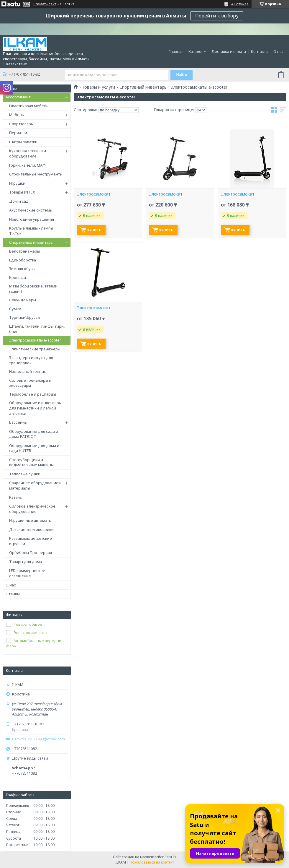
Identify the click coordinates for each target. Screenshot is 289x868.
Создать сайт (45, 4)
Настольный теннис (28, 371)
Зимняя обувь (22, 269)
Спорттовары (21, 124)
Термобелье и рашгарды (33, 394)
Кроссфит (18, 277)
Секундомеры (23, 300)
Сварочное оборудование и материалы (35, 485)
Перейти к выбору (217, 16)
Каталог (196, 51)
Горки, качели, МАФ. (28, 165)
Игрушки (17, 183)
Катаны (16, 497)
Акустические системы (31, 210)
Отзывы (13, 594)
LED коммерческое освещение (27, 573)
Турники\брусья (24, 317)
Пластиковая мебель (29, 106)
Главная (176, 51)
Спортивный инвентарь (31, 242)
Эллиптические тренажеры (35, 349)
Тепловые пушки (25, 474)
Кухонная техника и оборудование (28, 153)
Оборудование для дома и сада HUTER (34, 448)
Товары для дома (26, 562)
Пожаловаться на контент (152, 862)
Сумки (15, 309)
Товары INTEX (22, 192)
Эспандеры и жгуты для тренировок (31, 360)
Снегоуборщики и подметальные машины (31, 462)
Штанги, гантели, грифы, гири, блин (37, 329)
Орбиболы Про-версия (31, 552)
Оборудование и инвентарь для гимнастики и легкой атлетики (35, 408)
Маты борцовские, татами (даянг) (33, 289)
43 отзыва (240, 4)
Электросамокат (94, 194)
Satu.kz (170, 857)
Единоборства (23, 260)
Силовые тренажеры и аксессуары (30, 383)
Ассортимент (18, 97)
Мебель (17, 115)
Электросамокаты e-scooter (35, 340)
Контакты (260, 51)
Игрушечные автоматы (30, 520)
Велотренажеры (24, 251)
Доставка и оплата (229, 51)
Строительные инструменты (36, 174)
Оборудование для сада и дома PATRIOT (34, 434)
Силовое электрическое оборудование (32, 509)
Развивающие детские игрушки (31, 541)
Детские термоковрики (31, 529)
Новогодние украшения (32, 219)
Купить (94, 230)
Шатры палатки (23, 142)
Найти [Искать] (182, 75)
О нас (279, 51)
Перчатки (18, 133)
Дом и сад (19, 201)
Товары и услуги (98, 87)
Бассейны (18, 422)
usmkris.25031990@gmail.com (38, 739)
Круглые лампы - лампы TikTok (31, 231)
